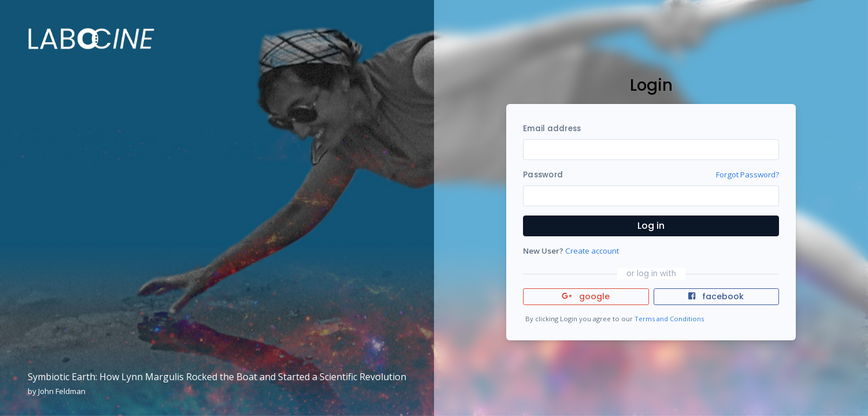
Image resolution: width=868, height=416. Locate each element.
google (586, 296)
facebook (716, 296)
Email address (552, 129)
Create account (592, 251)
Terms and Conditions (669, 319)
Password (543, 175)
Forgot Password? (748, 174)
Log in (651, 226)
